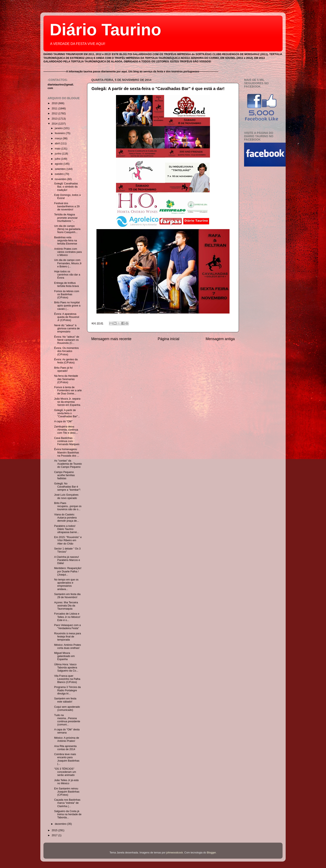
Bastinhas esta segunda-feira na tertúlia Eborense (65, 241)
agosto (59, 164)
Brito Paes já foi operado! (63, 369)
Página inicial (169, 339)
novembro (61, 179)
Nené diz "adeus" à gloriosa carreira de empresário (67, 328)
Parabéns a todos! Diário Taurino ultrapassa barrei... (66, 529)
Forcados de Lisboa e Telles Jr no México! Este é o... (67, 617)
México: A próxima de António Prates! (67, 739)
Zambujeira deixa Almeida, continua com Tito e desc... (66, 430)
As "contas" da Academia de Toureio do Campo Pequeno (68, 464)
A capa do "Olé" (63, 421)
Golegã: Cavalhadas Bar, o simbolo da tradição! (66, 187)
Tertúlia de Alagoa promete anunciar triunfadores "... (66, 218)
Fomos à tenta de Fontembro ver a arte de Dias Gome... (68, 390)
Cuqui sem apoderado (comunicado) (67, 708)
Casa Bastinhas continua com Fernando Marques (67, 441)
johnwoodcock (175, 853)
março (59, 138)
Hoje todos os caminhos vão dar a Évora (67, 275)
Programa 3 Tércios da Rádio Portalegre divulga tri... (67, 690)
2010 (55, 103)
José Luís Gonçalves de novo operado (66, 496)
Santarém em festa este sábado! (65, 700)
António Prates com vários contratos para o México (68, 252)
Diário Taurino (105, 30)
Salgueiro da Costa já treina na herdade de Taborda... (68, 814)
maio (58, 149)
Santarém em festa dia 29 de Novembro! (67, 596)
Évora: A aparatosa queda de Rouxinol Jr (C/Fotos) (67, 317)
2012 (55, 114)
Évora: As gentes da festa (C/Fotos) (66, 361)
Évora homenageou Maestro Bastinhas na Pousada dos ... (67, 452)
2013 (55, 119)
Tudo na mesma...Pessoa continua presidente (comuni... (67, 720)
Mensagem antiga (220, 339)
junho (58, 154)
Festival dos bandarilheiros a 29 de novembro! (67, 206)
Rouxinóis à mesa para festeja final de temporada (67, 637)
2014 (55, 124)
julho (58, 159)
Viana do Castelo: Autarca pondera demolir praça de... (66, 518)
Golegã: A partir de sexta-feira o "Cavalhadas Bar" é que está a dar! (158, 89)
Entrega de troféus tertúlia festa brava (66, 285)
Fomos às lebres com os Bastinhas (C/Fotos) (67, 294)
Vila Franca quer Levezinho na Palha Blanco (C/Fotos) (67, 679)
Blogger (211, 853)
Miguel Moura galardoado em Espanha (64, 656)
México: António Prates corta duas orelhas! (67, 646)
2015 (55, 830)
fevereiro (60, 133)
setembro (61, 169)
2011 (55, 109)
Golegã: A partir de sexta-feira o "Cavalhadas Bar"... (67, 413)
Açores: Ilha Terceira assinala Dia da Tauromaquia (66, 606)
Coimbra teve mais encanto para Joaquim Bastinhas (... (67, 759)
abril (58, 143)
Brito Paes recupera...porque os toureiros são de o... (68, 506)
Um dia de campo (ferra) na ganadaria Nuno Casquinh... (67, 229)
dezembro (61, 824)
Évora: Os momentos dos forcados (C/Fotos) (66, 351)
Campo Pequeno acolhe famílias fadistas (64, 475)
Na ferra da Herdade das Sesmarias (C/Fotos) (66, 379)
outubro (60, 174)
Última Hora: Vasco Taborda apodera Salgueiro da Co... (66, 668)
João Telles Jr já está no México (66, 782)
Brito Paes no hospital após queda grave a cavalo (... (67, 306)
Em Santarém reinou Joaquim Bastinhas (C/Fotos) (67, 792)
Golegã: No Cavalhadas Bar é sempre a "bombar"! (67, 487)
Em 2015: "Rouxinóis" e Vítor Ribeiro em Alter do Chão (68, 540)
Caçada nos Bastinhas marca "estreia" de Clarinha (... (67, 803)
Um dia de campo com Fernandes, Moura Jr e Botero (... (68, 263)
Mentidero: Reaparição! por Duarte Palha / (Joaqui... (68, 571)
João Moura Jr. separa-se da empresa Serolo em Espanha (68, 402)
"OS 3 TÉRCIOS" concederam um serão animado (65, 772)
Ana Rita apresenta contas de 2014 (65, 748)
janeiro (59, 128)
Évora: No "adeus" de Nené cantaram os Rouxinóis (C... (67, 340)
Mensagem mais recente (111, 339)
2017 (55, 835)
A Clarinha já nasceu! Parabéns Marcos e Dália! (67, 560)
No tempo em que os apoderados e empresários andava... (66, 584)
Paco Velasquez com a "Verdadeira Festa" (67, 627)
